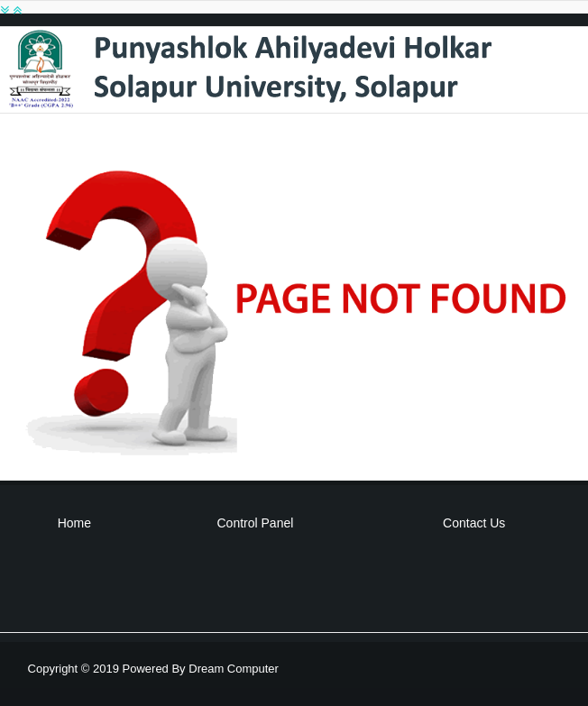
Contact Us (474, 523)
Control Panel (256, 523)
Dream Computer (232, 669)
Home (74, 523)
